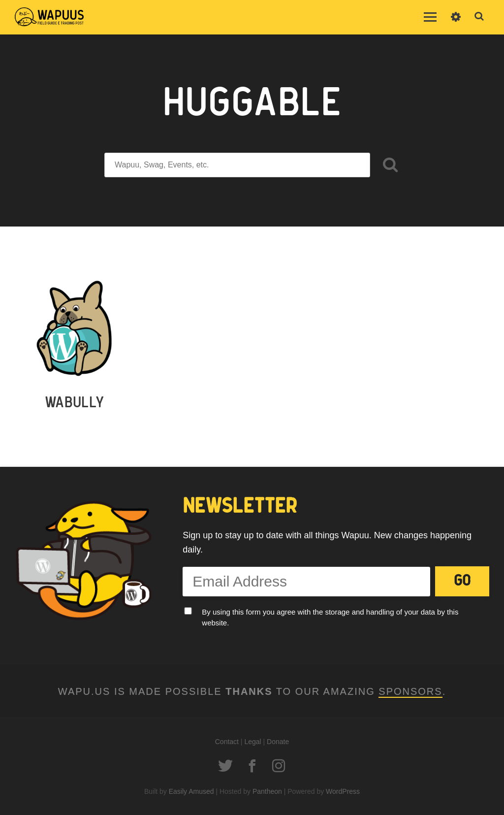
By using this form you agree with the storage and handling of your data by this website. (330, 618)
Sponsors (410, 691)
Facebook (252, 766)
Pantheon (267, 791)
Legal (252, 742)
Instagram (279, 766)
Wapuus (49, 17)
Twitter (225, 766)
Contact (227, 742)
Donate (278, 742)
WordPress (343, 791)
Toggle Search (479, 17)
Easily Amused (191, 791)
